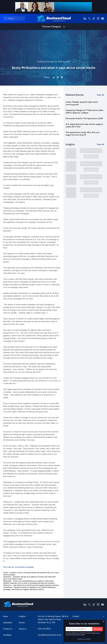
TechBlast (7, 635)
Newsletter (8, 623)
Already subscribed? (84, 639)
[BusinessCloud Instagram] (98, 18)
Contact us (8, 629)
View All (100, 95)
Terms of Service (77, 635)
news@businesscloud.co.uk (49, 635)
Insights (22, 616)
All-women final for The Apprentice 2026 (84, 118)
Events (22, 623)
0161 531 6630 (44, 629)
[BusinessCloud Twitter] (89, 18)
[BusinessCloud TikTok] (94, 18)
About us (23, 629)
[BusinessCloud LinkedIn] (85, 18)
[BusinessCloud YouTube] (103, 18)
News (6, 616)
